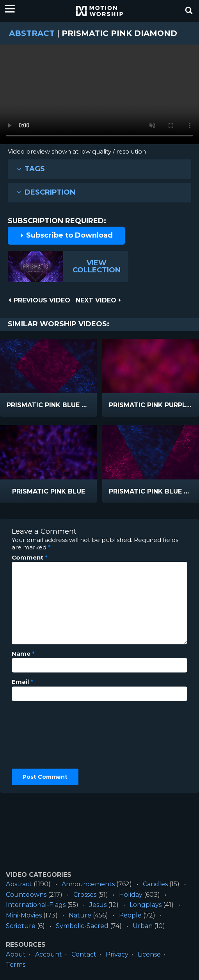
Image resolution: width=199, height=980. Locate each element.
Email (22, 682)
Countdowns (26, 895)
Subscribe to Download (66, 235)
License (149, 954)
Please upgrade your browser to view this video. (99, 96)
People (130, 915)
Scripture (21, 926)
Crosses (85, 895)
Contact (84, 954)
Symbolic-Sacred (82, 926)
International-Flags (36, 905)
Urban (143, 926)
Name (23, 654)
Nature (80, 915)
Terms (16, 965)
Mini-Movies (24, 915)
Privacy (117, 954)
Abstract (32, 33)
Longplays (146, 905)
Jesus (98, 905)
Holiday (131, 895)
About (16, 954)
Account (49, 954)
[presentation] (44, 735)
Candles (155, 884)
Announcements (88, 884)
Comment (30, 558)
